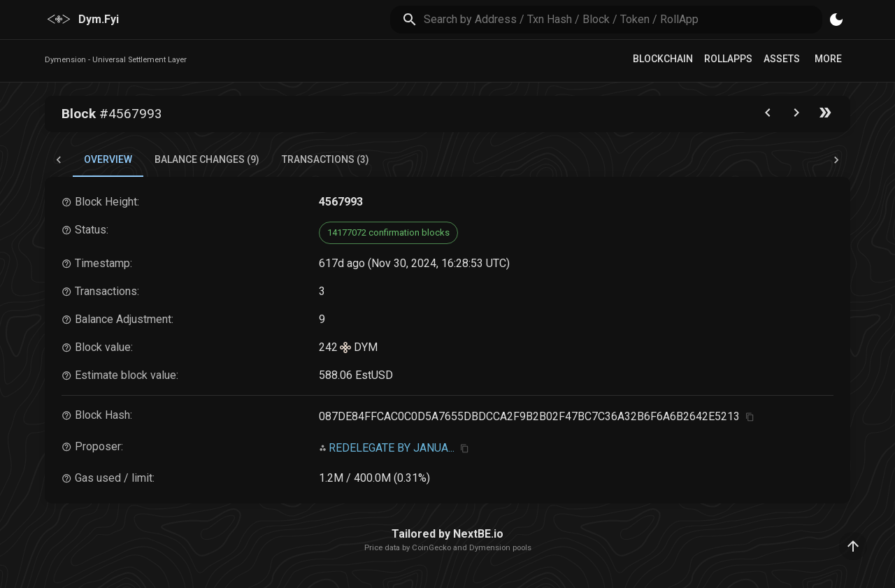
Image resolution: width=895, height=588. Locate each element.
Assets (782, 59)
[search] (623, 19)
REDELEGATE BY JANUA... (392, 448)
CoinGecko (431, 548)
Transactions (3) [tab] (325, 159)
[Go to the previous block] (768, 116)
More (828, 59)
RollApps (728, 59)
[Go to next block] (796, 116)
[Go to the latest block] (825, 116)
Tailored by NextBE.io (447, 534)
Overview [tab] (108, 159)
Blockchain (663, 59)
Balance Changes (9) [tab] (207, 159)
